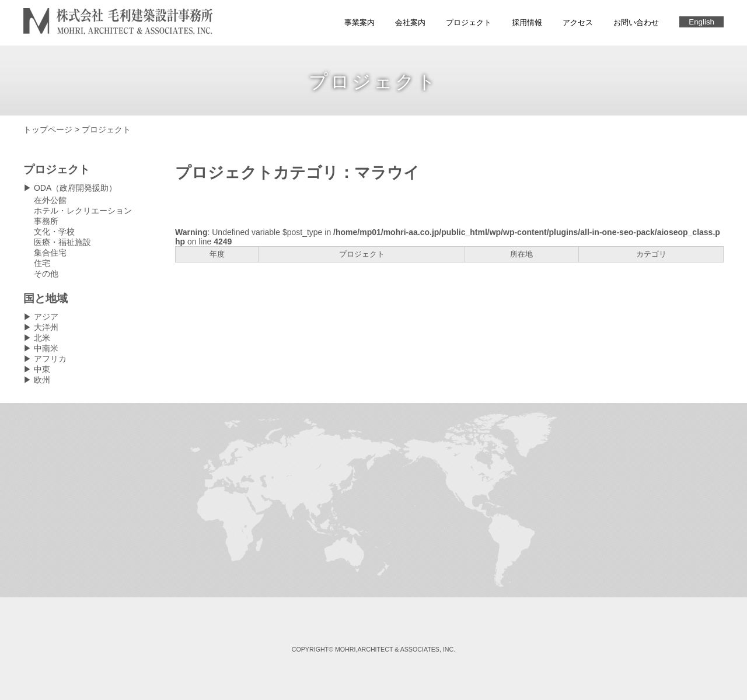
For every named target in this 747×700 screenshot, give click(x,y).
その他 (46, 274)
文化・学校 (54, 232)
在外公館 (50, 200)
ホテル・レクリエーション (83, 211)
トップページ (48, 129)
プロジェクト (469, 22)
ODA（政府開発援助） (75, 188)
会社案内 (410, 22)
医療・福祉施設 (62, 242)
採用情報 (527, 22)
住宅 (42, 263)
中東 (42, 369)
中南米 (46, 348)
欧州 (42, 380)
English (701, 22)
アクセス (578, 22)
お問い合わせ (636, 22)
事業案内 (359, 22)
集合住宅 (50, 253)
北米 (42, 338)
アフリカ (50, 359)
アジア (46, 317)
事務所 (46, 221)
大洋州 (46, 327)
